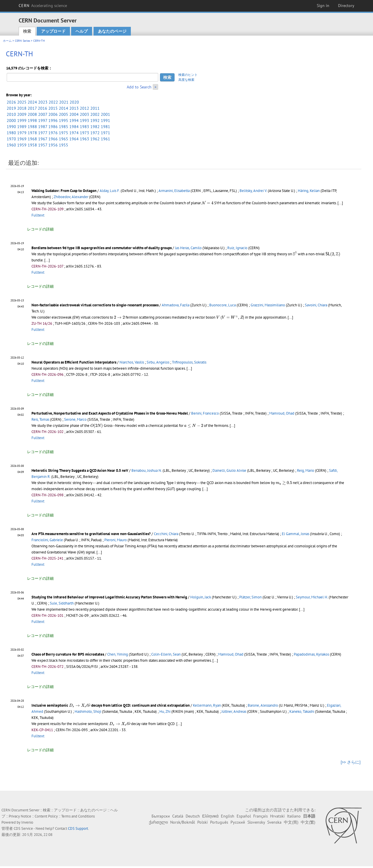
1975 (64, 133)
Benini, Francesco (205, 413)
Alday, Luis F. (110, 191)
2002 (95, 114)
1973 (85, 133)
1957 (43, 145)
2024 (32, 102)
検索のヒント (188, 75)
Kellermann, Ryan (207, 705)
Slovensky (256, 822)
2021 (64, 102)
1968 (32, 139)
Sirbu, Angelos (158, 362)
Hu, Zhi (165, 711)
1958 (32, 145)
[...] (340, 203)
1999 (22, 120)
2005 (64, 114)
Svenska (274, 822)
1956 (53, 145)
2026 (11, 102)
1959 (22, 145)
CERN (43, 6)
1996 (53, 120)
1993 (85, 120)
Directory (346, 6)
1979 (22, 133)
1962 (95, 139)
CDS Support (78, 828)
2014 (64, 108)
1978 (32, 133)
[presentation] (207, 203)
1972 (95, 133)
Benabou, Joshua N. (147, 470)
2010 (11, 114)
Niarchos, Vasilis (132, 362)
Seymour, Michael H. (312, 597)
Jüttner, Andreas (234, 711)
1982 (95, 127)
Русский (238, 822)
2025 (22, 102)
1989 (22, 127)
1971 (105, 133)
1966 (53, 139)
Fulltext (38, 215)
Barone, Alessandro (263, 705)
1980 (11, 133)
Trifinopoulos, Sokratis (189, 362)
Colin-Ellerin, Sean (166, 654)
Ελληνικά (210, 816)
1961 (105, 139)
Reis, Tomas (40, 419)
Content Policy (46, 816)
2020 (74, 102)
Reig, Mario (306, 470)
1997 (43, 120)
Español (244, 816)
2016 (43, 108)
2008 (32, 114)
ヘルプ (82, 31)
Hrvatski (277, 816)
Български (161, 816)
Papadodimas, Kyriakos (311, 654)
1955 (64, 145)
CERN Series (22, 41)
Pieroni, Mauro (116, 540)
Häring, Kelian (309, 191)
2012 (85, 108)
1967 (43, 139)
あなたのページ (112, 31)
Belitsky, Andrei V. (253, 191)
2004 (74, 114)
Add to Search (139, 87)
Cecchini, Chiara (166, 534)
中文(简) (291, 822)
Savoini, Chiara (316, 305)
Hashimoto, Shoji (88, 711)
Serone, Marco (75, 419)
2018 (22, 108)
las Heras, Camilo (188, 248)
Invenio (27, 822)
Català (178, 816)
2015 (53, 108)
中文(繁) (308, 822)
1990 (11, 127)
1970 (11, 139)
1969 (22, 139)
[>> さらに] (351, 762)
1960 (11, 145)
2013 (74, 108)
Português (219, 822)
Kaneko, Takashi (302, 711)
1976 (53, 133)
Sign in (323, 6)
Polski (203, 822)
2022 (53, 102)
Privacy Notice (20, 816)
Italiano (294, 816)
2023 (43, 102)
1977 (43, 133)
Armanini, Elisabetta (174, 191)
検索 (27, 31)
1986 (53, 127)
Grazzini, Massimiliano (268, 305)
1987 (43, 127)
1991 (105, 120)
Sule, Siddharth (62, 603)
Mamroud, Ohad (282, 413)
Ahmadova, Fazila (176, 305)
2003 (85, 114)
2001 (105, 114)
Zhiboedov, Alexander (71, 197)
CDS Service (23, 828)
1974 (74, 133)
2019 (11, 108)
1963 (85, 139)
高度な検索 (186, 80)
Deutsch (193, 816)
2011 (95, 108)
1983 (85, 127)
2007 (43, 114)
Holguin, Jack (201, 597)
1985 (64, 127)
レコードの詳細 (40, 229)
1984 (74, 127)
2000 (11, 120)
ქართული (158, 822)
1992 (95, 120)
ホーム (7, 41)
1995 (64, 120)
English (228, 816)
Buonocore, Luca (222, 305)
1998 (32, 120)
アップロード (53, 31)
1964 (74, 139)
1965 (64, 139)
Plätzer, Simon (250, 597)
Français (261, 816)
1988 (32, 127)
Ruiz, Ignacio (237, 248)
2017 (32, 108)
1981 (105, 127)
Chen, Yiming (118, 654)
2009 (22, 114)
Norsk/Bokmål (183, 822)
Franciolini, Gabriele (47, 540)
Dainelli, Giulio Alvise (229, 470)
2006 (53, 114)
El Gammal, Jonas (295, 534)
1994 (74, 120)
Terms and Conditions (78, 816)
